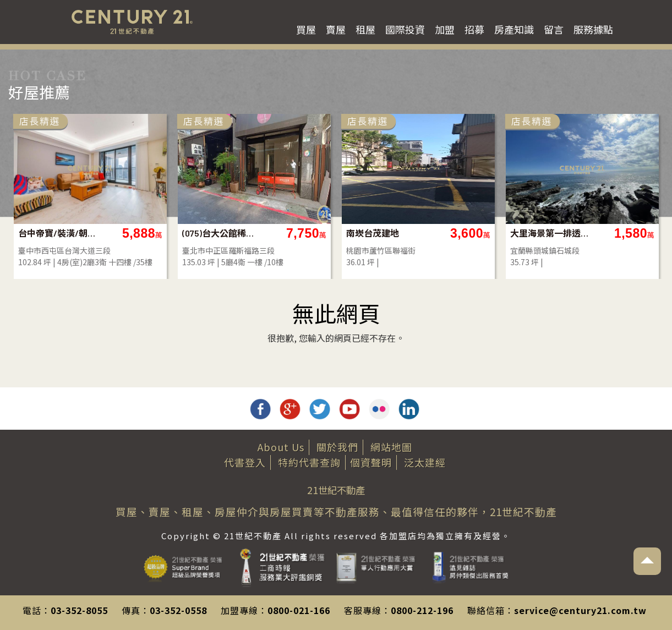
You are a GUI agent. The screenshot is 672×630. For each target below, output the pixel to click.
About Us (281, 447)
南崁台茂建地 (373, 233)
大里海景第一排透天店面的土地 (550, 233)
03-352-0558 (178, 610)
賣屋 (336, 29)
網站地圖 (391, 447)
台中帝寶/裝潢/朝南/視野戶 (58, 233)
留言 (554, 29)
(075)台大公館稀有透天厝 (222, 233)
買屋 (306, 29)
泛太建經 (425, 462)
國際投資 (405, 29)
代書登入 (245, 462)
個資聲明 (371, 462)
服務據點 (593, 29)
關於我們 (337, 447)
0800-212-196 (422, 610)
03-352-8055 (79, 610)
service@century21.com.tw (580, 610)
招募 (474, 29)
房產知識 (514, 29)
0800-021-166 (299, 610)
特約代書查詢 (309, 462)
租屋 (365, 29)
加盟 (445, 29)
